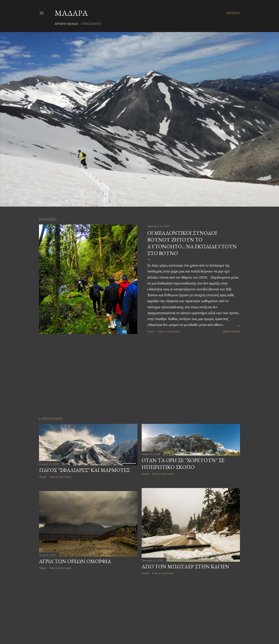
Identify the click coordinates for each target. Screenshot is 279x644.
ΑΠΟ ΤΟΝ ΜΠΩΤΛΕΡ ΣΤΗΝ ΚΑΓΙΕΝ (185, 566)
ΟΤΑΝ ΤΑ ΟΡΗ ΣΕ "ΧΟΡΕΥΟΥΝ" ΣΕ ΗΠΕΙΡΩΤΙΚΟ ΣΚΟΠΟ (183, 464)
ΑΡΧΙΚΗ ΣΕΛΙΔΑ (66, 24)
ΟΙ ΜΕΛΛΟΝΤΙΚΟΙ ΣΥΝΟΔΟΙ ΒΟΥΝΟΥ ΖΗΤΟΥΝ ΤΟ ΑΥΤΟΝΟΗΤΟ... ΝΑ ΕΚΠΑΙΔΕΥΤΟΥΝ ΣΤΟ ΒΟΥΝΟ (192, 243)
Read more (231, 331)
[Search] (233, 13)
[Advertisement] (139, 375)
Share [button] (151, 331)
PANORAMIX (91, 24)
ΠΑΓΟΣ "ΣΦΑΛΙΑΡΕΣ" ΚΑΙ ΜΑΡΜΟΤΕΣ (84, 470)
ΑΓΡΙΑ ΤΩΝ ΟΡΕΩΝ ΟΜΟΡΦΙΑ (75, 561)
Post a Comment (169, 331)
